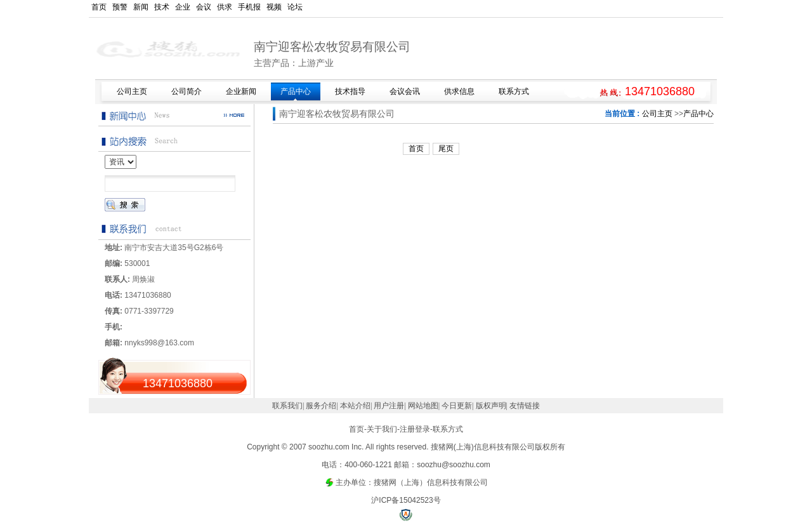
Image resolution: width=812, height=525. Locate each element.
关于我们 (382, 429)
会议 (204, 7)
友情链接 (525, 406)
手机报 (249, 7)
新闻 (141, 7)
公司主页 (657, 114)
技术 (162, 7)
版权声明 (491, 406)
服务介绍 (321, 406)
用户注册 (389, 406)
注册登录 (415, 429)
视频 (274, 7)
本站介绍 (355, 406)
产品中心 (698, 114)
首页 (99, 7)
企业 (183, 7)
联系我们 (287, 406)
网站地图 (423, 406)
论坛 (295, 7)
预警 (120, 7)
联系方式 (448, 429)
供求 (225, 7)
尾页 (446, 149)
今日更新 (457, 406)
